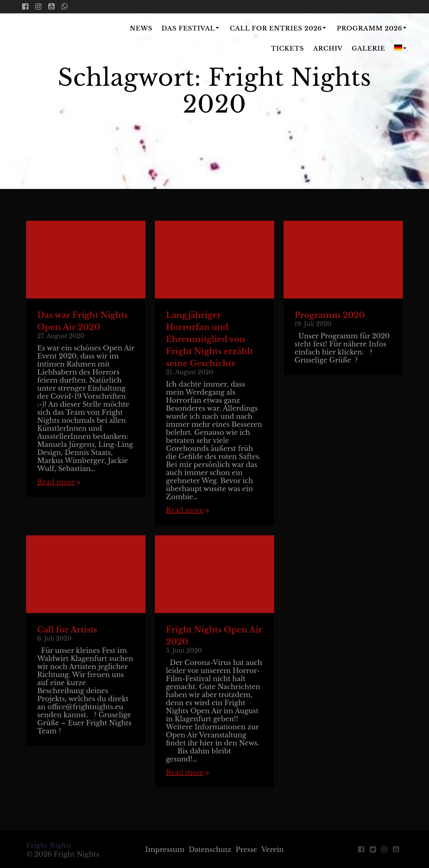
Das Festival (188, 28)
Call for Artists (67, 630)
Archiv (328, 49)
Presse (246, 850)
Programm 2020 (330, 315)
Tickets (287, 49)
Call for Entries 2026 (276, 28)
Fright (62, 39)
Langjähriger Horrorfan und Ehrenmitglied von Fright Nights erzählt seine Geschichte (209, 339)
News (141, 28)
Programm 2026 (370, 28)
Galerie (369, 49)
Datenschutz (210, 850)
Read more (56, 482)
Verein (273, 850)
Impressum (165, 850)
